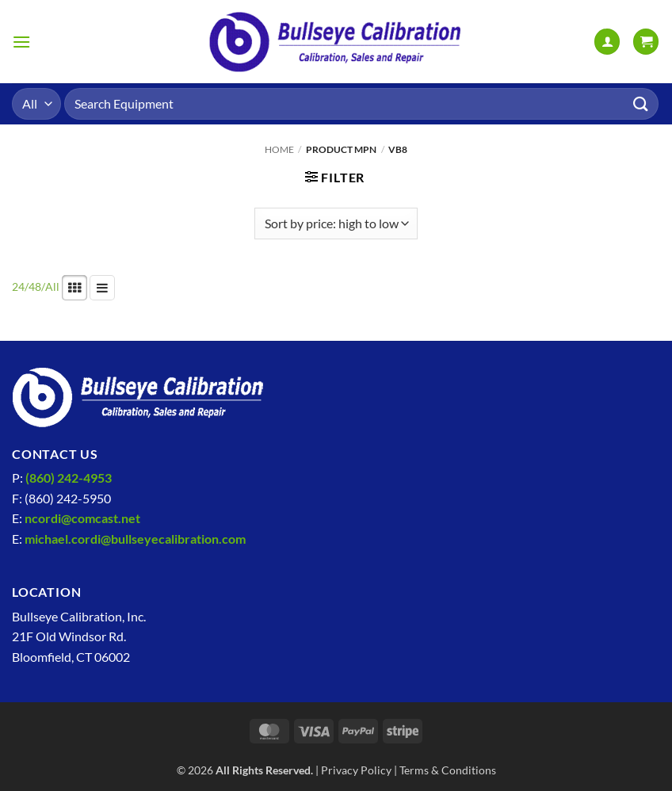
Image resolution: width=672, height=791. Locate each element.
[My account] (607, 42)
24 (18, 287)
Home (279, 149)
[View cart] (646, 42)
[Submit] (641, 103)
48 (35, 287)
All (52, 287)
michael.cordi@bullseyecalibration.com (135, 539)
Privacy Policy (356, 770)
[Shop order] (336, 224)
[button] (21, 42)
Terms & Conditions (448, 770)
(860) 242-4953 (69, 478)
